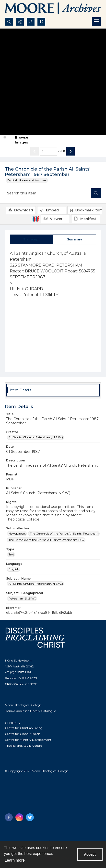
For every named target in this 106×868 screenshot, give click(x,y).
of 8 (62, 151)
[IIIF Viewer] (55, 219)
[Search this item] (48, 193)
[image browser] (18, 140)
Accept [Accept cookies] (90, 854)
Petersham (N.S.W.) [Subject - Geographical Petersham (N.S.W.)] (22, 598)
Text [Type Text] (11, 554)
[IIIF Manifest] (86, 219)
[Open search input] (9, 22)
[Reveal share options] (20, 22)
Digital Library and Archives (27, 180)
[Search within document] (96, 193)
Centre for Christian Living (24, 728)
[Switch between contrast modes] (41, 22)
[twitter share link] (30, 817)
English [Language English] (14, 569)
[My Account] (31, 22)
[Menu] (96, 22)
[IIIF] (36, 219)
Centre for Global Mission (23, 734)
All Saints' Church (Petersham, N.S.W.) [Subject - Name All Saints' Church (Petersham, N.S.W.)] (36, 584)
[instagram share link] (19, 817)
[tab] (32, 239)
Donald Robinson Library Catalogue (30, 711)
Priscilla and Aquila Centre (23, 746)
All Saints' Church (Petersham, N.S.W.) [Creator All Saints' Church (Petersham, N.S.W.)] (36, 437)
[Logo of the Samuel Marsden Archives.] (53, 9)
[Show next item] (71, 151)
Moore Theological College (23, 705)
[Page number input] (48, 151)
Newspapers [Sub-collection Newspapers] (17, 533)
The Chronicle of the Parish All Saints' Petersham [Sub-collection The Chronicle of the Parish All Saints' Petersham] (64, 533)
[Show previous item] (35, 151)
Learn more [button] (15, 860)
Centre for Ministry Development (28, 740)
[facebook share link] (9, 817)
